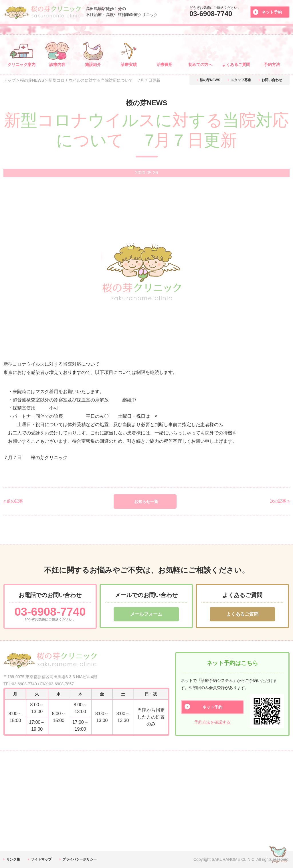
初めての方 (200, 65)
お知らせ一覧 (146, 502)
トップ (9, 80)
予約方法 (272, 65)
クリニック (21, 65)
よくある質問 (236, 65)
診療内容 (57, 65)
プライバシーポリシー (80, 859)
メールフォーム (146, 614)
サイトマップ (41, 859)
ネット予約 (272, 12)
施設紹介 (93, 65)
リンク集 (13, 859)
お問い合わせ (272, 80)
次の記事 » (280, 501)
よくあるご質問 (242, 614)
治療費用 (165, 65)
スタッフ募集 (241, 80)
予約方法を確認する (212, 722)
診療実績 (129, 65)
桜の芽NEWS (210, 80)
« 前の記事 (13, 501)
